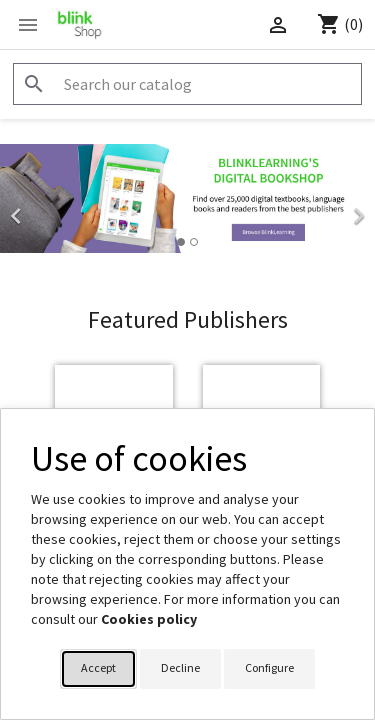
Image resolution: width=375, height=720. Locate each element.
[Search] (187, 84)
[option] (187, 198)
